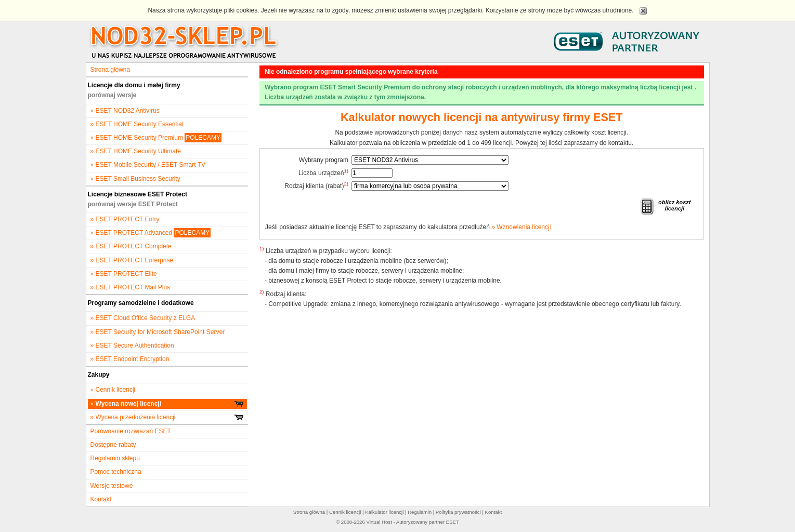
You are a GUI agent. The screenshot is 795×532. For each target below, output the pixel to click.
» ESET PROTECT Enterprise (132, 260)
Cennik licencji (345, 512)
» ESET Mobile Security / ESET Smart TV (148, 165)
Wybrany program (324, 160)
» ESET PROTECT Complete (131, 246)
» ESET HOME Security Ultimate (136, 151)
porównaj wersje (112, 95)
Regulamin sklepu (115, 458)
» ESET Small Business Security (135, 179)
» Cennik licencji (113, 390)
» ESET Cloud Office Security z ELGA (143, 318)
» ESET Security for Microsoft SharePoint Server (158, 332)
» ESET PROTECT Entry (125, 219)
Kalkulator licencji (384, 512)
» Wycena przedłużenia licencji (167, 417)
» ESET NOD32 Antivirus (125, 111)
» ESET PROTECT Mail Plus (131, 287)
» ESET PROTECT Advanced (151, 233)
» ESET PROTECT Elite (124, 274)
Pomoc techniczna (116, 472)
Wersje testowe (112, 486)
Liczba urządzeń (323, 172)
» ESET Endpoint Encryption (130, 359)
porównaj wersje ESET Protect (133, 204)
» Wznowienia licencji (521, 227)
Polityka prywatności (458, 512)
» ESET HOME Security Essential (137, 124)
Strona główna (110, 70)
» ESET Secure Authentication (132, 345)
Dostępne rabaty (113, 445)
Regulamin (420, 512)
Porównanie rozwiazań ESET (131, 431)
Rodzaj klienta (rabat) (316, 185)
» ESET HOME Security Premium (156, 138)
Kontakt (101, 499)
